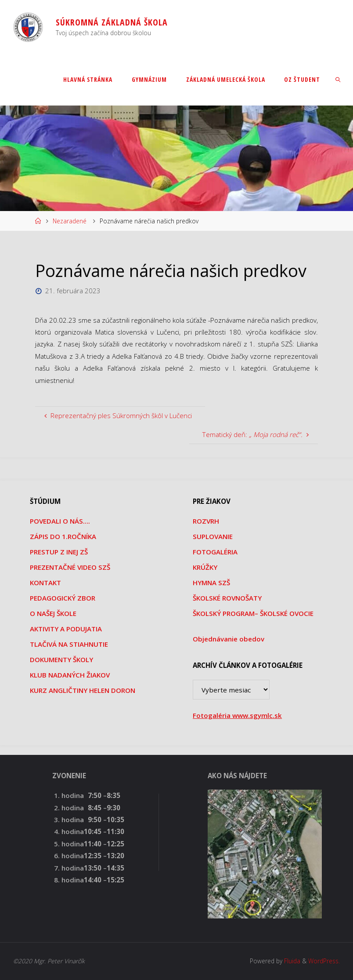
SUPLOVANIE (213, 536)
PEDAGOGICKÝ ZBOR (63, 598)
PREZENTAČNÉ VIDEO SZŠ (70, 567)
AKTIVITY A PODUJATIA (66, 629)
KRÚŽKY (205, 567)
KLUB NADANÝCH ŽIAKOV (70, 675)
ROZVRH (206, 521)
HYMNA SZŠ (211, 583)
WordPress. (324, 961)
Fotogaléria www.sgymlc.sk (237, 715)
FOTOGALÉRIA (215, 552)
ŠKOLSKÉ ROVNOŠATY (227, 598)
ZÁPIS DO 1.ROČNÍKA (63, 536)
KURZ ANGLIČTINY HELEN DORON (83, 690)
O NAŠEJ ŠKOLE (53, 613)
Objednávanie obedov (229, 639)
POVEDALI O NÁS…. (60, 521)
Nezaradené (70, 221)
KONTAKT (45, 583)
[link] (338, 79)
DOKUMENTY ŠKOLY (61, 659)
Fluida (291, 961)
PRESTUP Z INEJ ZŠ (59, 552)
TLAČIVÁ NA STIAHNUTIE (69, 644)
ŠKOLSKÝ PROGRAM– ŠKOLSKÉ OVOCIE (253, 613)
